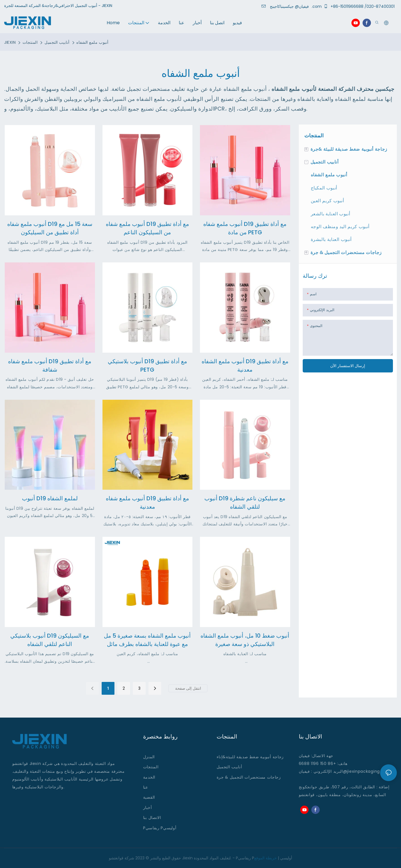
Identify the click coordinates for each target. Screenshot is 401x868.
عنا (146, 787)
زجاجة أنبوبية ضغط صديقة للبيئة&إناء (250, 757)
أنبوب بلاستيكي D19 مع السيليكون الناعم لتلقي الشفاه (50, 640)
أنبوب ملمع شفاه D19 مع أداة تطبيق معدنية (147, 503)
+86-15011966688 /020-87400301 (360, 6)
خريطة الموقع (266, 858)
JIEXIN (10, 42)
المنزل (149, 757)
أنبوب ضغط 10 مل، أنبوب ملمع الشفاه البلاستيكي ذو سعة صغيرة (245, 640)
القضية (149, 797)
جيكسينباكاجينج (290, 6)
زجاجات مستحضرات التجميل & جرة (249, 777)
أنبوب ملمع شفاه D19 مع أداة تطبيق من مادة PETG (245, 228)
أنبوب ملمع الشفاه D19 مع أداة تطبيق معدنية (245, 365)
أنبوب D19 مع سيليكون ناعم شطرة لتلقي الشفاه (245, 503)
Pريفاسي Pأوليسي (160, 828)
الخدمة (149, 777)
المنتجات (30, 42)
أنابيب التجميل (57, 42)
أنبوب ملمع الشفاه (92, 42)
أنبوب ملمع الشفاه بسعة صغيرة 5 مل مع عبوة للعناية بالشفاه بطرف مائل (147, 640)
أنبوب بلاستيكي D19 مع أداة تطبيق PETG (147, 365)
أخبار (148, 808)
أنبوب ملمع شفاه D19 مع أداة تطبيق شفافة (50, 365)
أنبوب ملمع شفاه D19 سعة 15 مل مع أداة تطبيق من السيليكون (50, 228)
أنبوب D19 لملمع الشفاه (50, 498)
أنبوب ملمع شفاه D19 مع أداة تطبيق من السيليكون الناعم (147, 228)
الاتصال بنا (152, 818)
